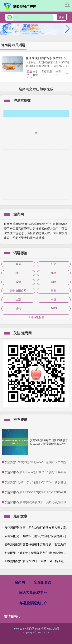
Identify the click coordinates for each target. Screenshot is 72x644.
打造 (54, 264)
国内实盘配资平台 (33, 593)
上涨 (18, 299)
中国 (54, 299)
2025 (54, 308)
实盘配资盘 (43, 582)
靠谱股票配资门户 (33, 603)
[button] (67, 29)
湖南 (54, 282)
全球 (18, 264)
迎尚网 (20, 582)
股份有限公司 (18, 291)
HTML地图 (53, 629)
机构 (18, 308)
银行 (54, 291)
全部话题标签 (36, 317)
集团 (54, 273)
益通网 (29, 73)
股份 (18, 282)
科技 (18, 273)
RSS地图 (41, 629)
